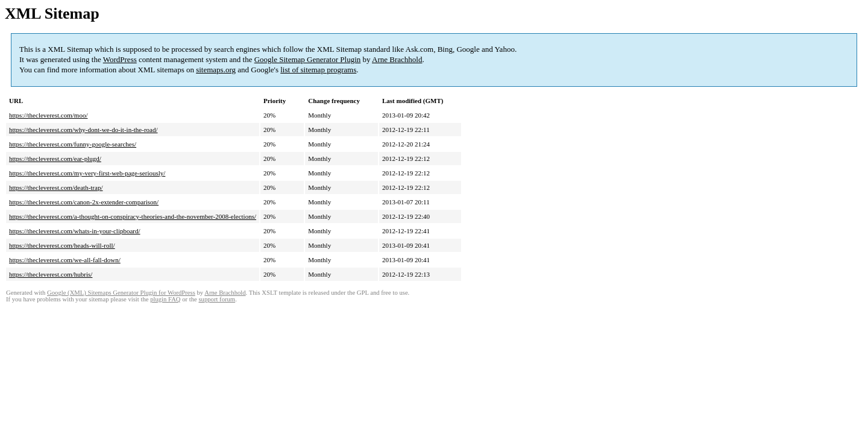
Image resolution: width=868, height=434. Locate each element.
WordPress (120, 59)
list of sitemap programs (318, 70)
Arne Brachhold (397, 59)
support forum (217, 299)
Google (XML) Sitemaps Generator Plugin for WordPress (121, 293)
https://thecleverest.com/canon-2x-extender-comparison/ (84, 202)
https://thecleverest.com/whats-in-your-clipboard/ (75, 231)
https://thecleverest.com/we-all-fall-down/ (65, 260)
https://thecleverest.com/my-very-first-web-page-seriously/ (87, 173)
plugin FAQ (165, 299)
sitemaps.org (216, 70)
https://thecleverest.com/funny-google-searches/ (73, 144)
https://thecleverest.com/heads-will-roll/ (62, 245)
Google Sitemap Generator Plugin (308, 59)
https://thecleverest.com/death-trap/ (56, 187)
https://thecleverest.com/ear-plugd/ (55, 159)
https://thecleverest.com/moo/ (48, 115)
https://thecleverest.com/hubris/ (51, 274)
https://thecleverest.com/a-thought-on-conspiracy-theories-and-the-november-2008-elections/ (133, 216)
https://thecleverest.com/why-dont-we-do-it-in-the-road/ (83, 130)
